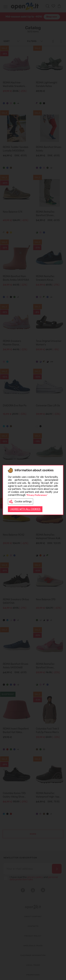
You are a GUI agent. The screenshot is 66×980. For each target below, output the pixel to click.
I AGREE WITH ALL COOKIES (25, 509)
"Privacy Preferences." (37, 495)
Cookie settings (20, 502)
